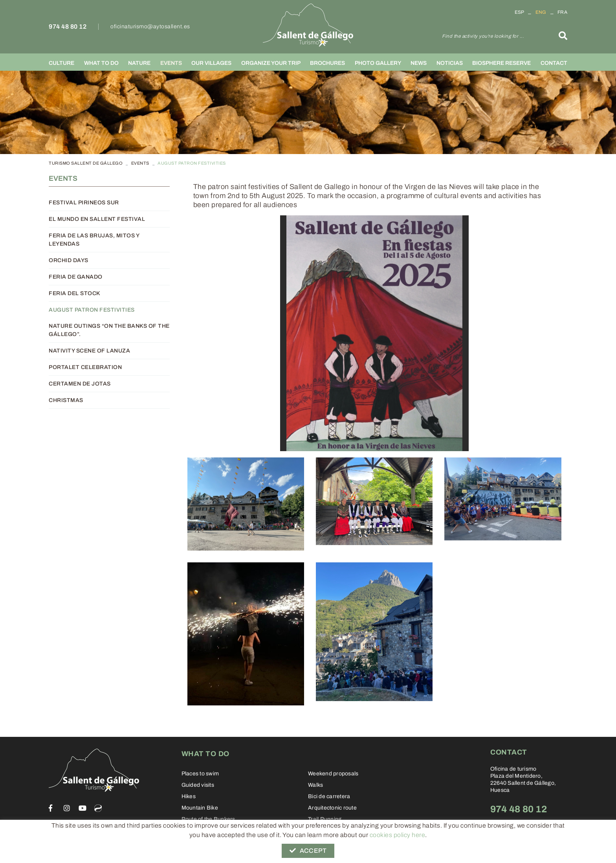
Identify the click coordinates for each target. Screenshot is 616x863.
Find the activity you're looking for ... (483, 36)
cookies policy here (398, 835)
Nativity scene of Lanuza (89, 351)
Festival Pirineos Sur (84, 203)
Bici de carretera (329, 796)
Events (140, 163)
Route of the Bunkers (208, 819)
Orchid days (69, 260)
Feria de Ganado (76, 277)
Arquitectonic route (332, 808)
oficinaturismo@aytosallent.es (150, 27)
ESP (520, 12)
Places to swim (200, 774)
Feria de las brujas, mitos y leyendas (94, 240)
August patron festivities (92, 310)
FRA (562, 12)
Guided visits (198, 785)
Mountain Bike (200, 808)
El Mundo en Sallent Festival (97, 219)
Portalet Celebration (85, 367)
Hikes (189, 796)
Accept (308, 851)
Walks (315, 785)
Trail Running (325, 819)
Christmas (66, 400)
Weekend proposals (333, 774)
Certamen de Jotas (80, 384)
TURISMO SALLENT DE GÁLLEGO (86, 163)
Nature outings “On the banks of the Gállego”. (109, 330)
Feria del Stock (74, 293)
